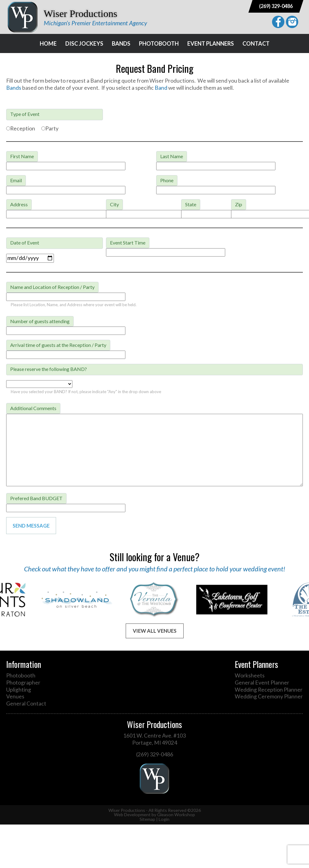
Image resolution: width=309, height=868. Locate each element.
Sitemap (147, 819)
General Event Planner (262, 683)
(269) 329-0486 (276, 6)
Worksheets (250, 675)
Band (161, 88)
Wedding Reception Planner (269, 690)
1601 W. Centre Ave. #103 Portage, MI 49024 (154, 739)
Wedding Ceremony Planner (269, 696)
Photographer (23, 683)
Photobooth (159, 43)
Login (164, 819)
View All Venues (155, 631)
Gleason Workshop (176, 815)
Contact (256, 43)
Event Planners (211, 43)
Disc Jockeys (84, 43)
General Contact (26, 703)
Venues (15, 696)
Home (48, 43)
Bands (121, 43)
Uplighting (19, 690)
